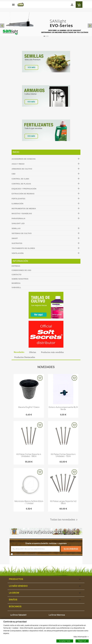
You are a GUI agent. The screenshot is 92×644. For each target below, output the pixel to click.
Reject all (82, 641)
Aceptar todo (65, 641)
